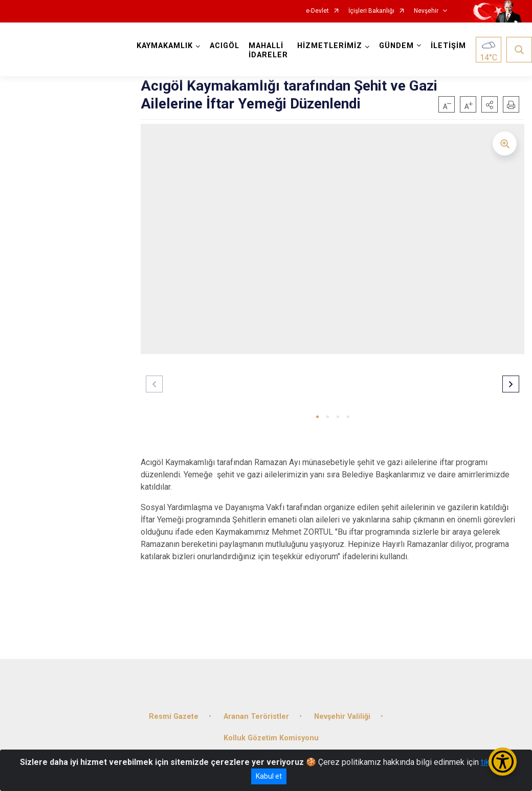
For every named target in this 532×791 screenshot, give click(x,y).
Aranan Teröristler (256, 717)
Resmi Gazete (174, 717)
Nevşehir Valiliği (342, 717)
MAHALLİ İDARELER (268, 50)
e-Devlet (317, 11)
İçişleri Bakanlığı (371, 11)
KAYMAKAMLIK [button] (165, 46)
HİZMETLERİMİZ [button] (330, 46)
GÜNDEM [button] (396, 46)
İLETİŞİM (448, 46)
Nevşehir (426, 11)
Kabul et (269, 776)
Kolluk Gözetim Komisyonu (271, 738)
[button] (490, 104)
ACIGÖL (225, 46)
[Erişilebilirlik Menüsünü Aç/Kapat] (503, 762)
